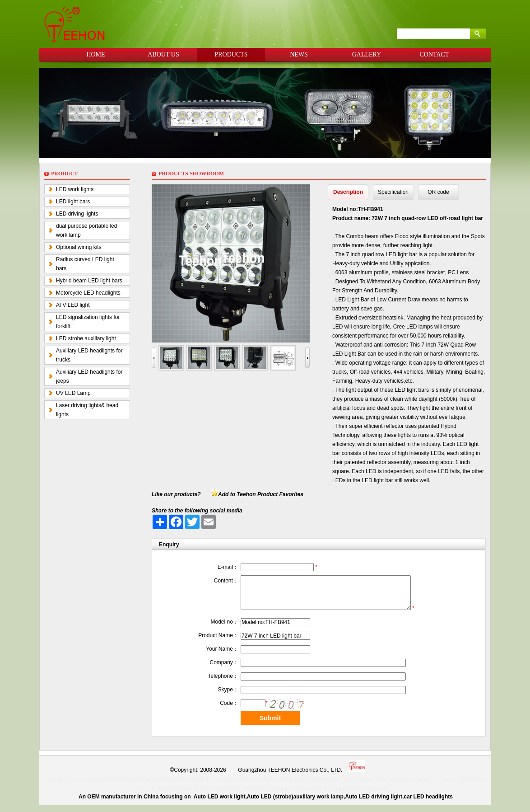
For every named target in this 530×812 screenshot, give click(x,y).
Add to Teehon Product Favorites (261, 494)
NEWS (299, 54)
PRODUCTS (231, 54)
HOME (95, 54)
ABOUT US (163, 54)
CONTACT (435, 54)
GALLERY (367, 54)
